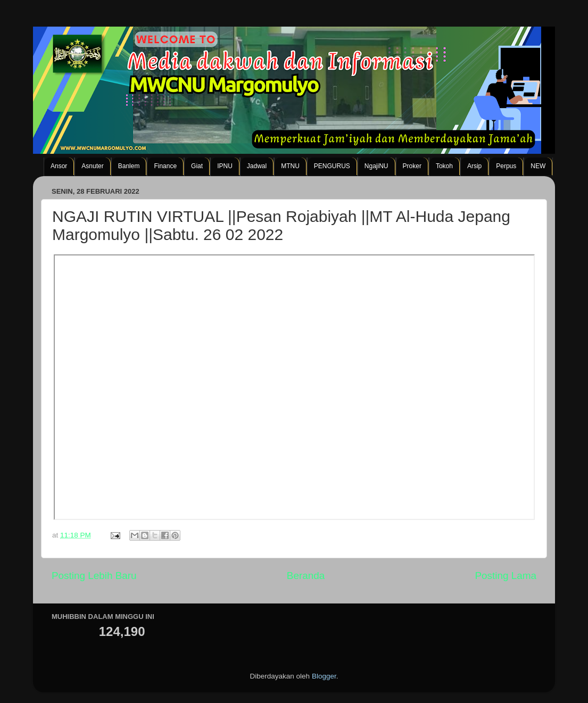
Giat (197, 166)
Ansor (59, 166)
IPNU (225, 166)
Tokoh (444, 166)
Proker (412, 166)
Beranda (306, 576)
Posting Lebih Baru (94, 576)
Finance (165, 166)
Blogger (324, 676)
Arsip (474, 166)
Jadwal (257, 166)
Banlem (129, 166)
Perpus (506, 166)
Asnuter (92, 166)
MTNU (290, 166)
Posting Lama (506, 576)
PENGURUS (332, 166)
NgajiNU (376, 166)
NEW (538, 166)
